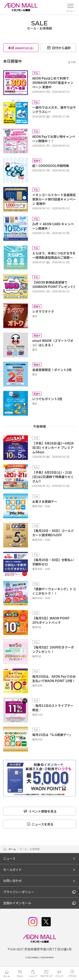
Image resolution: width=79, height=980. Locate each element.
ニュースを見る (40, 824)
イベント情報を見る (40, 811)
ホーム (10, 849)
